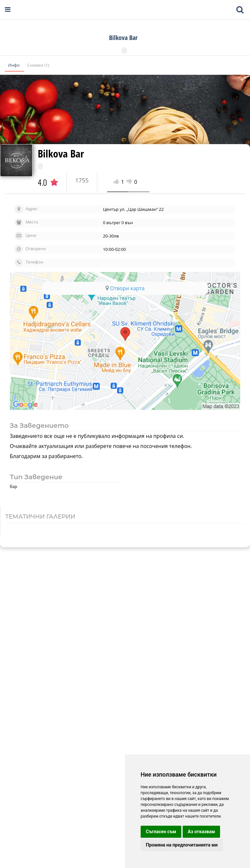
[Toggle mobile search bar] (240, 10)
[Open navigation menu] (8, 10)
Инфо (14, 65)
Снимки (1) (38, 65)
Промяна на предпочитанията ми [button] (182, 845)
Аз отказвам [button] (201, 832)
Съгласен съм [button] (161, 832)
